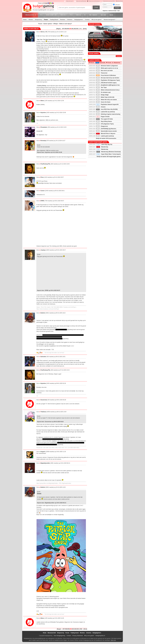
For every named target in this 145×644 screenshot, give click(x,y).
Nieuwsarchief (52, 633)
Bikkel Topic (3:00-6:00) (105, 97)
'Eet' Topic (101, 88)
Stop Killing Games (104, 121)
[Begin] (58, 29)
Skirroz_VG (44, 32)
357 (63, 29)
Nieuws (31, 20)
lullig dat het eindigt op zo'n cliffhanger (53, 439)
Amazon (101, 107)
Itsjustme (43, 113)
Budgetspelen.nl (100, 636)
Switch (79, 15)
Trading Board (54, 20)
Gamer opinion (48, 24)
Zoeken (119, 56)
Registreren (105, 11)
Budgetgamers (79, 20)
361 (73, 29)
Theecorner (102, 73)
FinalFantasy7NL (45, 164)
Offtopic (56, 24)
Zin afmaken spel (103, 92)
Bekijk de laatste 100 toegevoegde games (109, 157)
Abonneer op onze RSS (109, 1)
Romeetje (43, 141)
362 (75, 29)
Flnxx (42, 177)
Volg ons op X (69, 1)
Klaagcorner (102, 126)
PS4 (71, 15)
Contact (87, 20)
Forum (46, 20)
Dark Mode (120, 1)
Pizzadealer (44, 127)
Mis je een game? (97, 20)
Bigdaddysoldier (45, 463)
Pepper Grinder (103, 117)
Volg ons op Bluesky (81, 1)
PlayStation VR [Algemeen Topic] (108, 80)
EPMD (42, 201)
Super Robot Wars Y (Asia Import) (111, 154)
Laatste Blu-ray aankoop (105, 112)
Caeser (43, 191)
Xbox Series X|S (52, 15)
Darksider (43, 357)
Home (25, 20)
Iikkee (42, 101)
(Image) (39, 493)
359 (68, 29)
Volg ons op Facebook (94, 1)
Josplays (43, 250)
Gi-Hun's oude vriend (61, 330)
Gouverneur (44, 400)
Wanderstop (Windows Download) (111, 152)
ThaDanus (43, 412)
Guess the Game (103, 102)
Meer (112, 15)
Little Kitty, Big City (107, 144)
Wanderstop (105, 147)
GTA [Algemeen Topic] (105, 124)
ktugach (43, 452)
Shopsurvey (38, 20)
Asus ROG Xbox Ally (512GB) (107, 109)
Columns (70, 20)
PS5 (42, 15)
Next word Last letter (104, 71)
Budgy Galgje (102, 95)
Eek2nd (43, 313)
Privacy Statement (78, 636)
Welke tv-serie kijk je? (66, 24)
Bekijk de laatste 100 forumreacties (106, 138)
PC (85, 15)
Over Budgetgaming (59, 636)
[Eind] (85, 29)
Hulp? (119, 11)
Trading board (75, 633)
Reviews (63, 20)
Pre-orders (94, 15)
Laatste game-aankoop (105, 136)
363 (77, 29)
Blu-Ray (104, 15)
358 (66, 29)
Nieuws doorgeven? (109, 20)
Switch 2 (64, 15)
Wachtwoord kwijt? (112, 11)
